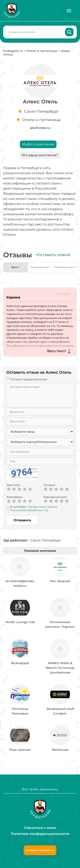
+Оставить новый (53, 255)
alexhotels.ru (40, 128)
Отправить (22, 520)
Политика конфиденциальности (40, 834)
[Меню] (69, 11)
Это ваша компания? (40, 155)
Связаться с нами (40, 828)
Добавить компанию (40, 850)
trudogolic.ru (13, 51)
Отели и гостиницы (42, 51)
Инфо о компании (38, 144)
